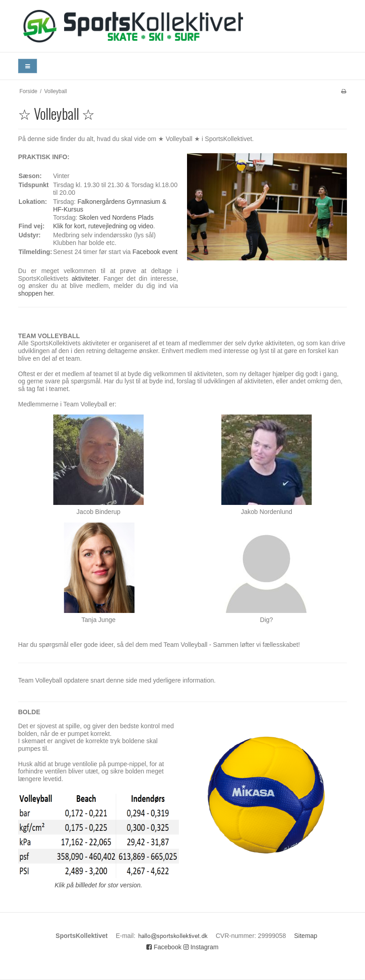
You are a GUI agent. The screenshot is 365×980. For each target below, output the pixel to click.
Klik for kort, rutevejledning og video (103, 226)
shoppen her (35, 293)
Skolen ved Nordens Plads (116, 217)
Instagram (201, 947)
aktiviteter (85, 278)
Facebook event (155, 252)
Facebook (164, 947)
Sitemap (306, 936)
